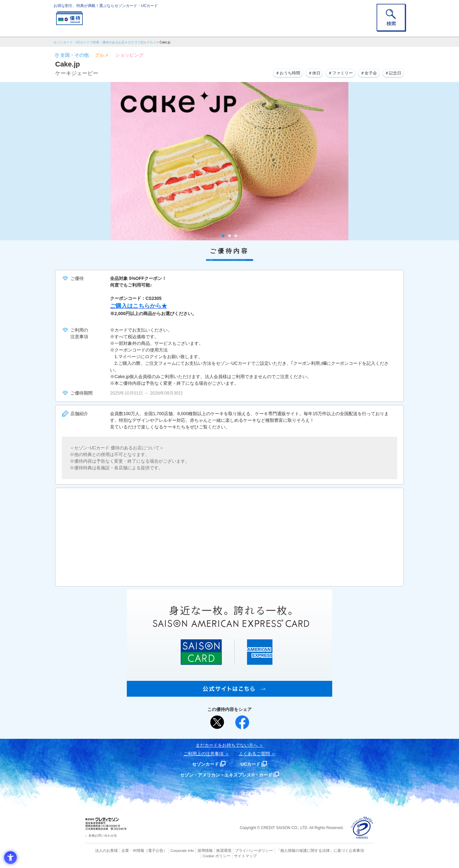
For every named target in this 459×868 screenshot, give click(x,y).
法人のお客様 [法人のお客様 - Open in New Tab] (101, 851)
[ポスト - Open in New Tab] (217, 722)
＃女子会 (366, 73)
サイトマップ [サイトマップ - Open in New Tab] (230, 856)
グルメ (152, 42)
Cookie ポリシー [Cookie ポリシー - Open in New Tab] (356, 851)
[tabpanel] (229, 161)
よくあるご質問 (254, 754)
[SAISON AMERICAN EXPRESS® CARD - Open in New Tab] (229, 693)
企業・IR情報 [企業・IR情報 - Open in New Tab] (125, 851)
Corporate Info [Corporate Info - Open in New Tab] (171, 851)
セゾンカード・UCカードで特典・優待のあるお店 (89, 42)
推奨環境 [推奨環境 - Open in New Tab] (210, 851)
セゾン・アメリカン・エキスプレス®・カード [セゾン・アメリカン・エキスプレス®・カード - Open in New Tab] (226, 775)
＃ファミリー (336, 73)
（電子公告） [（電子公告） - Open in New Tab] (146, 851)
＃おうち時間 (279, 73)
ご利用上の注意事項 (204, 754)
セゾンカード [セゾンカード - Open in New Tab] (204, 764)
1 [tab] (223, 236)
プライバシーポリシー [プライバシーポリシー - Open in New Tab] (238, 851)
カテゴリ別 (136, 42)
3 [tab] (236, 236)
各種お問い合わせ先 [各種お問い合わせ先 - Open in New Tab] (103, 836)
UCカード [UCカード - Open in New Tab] (252, 764)
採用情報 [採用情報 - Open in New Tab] (193, 851)
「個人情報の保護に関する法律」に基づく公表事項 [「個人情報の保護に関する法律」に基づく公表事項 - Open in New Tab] (299, 851)
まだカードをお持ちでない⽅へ (227, 745)
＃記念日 (392, 73)
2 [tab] (230, 236)
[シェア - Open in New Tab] (242, 722)
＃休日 (307, 73)
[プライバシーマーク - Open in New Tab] (362, 828)
